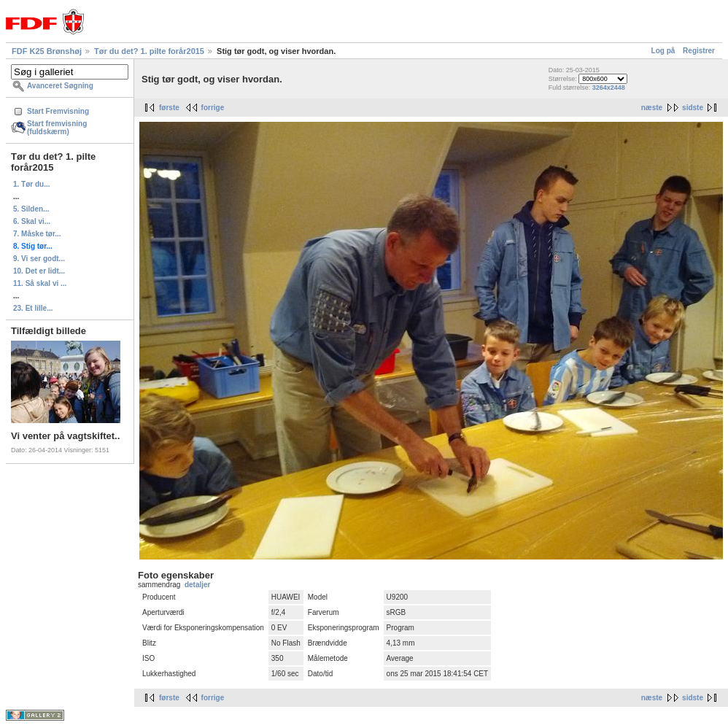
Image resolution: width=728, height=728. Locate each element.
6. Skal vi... (32, 221)
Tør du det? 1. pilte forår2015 (149, 51)
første (169, 108)
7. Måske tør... (37, 234)
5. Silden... (31, 209)
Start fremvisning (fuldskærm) (57, 128)
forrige (213, 108)
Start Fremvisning (58, 111)
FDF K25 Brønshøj (47, 51)
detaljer (198, 585)
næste (652, 108)
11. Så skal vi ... (40, 283)
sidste (693, 108)
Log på (663, 51)
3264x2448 (609, 88)
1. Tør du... (32, 184)
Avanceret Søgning (60, 86)
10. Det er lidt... (39, 271)
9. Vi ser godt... (39, 259)
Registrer (699, 51)
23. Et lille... (33, 308)
